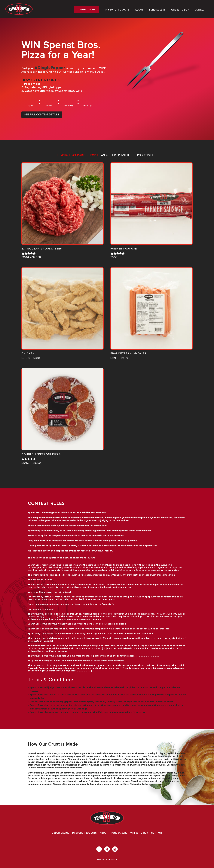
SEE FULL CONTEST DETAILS (42, 115)
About (139, 10)
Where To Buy (180, 10)
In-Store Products (117, 10)
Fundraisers (157, 10)
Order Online (87, 10)
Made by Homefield (107, 860)
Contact (200, 10)
